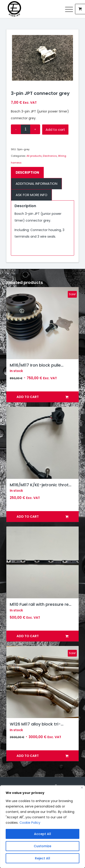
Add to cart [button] (42, 397)
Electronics (50, 156)
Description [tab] (27, 172)
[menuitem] (70, 9)
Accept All (42, 834)
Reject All (42, 858)
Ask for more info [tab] (32, 195)
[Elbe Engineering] (35, 9)
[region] (42, 827)
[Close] (82, 787)
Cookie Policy (30, 823)
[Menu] (67, 9)
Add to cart (55, 130)
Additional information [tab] (36, 184)
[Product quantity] (25, 129)
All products (34, 156)
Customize (42, 846)
